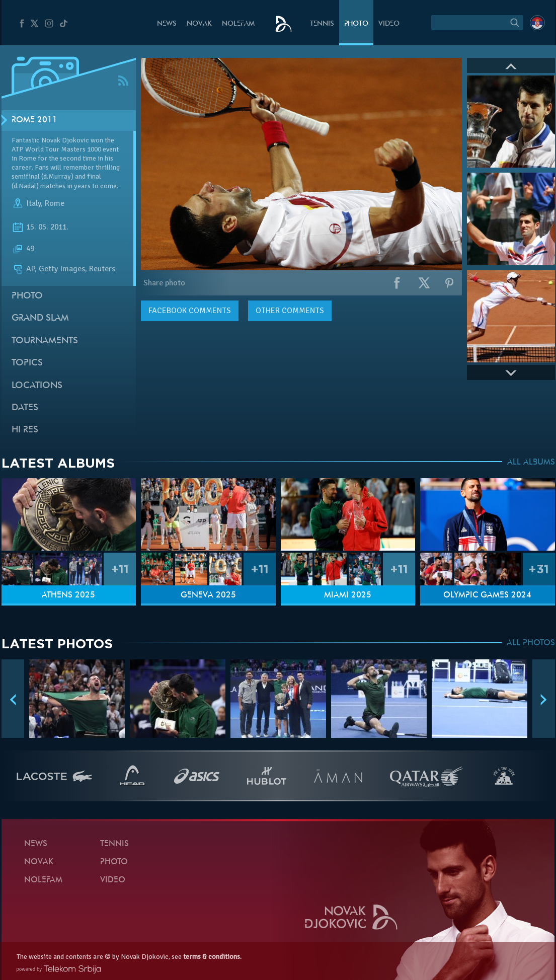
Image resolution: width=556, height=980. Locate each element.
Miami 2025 (348, 595)
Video (389, 24)
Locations (37, 386)
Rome (55, 203)
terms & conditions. (212, 957)
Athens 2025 (68, 595)
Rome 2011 (34, 120)
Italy (33, 203)
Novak (199, 24)
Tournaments (45, 341)
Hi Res (25, 430)
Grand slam (40, 318)
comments (190, 311)
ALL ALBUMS (531, 463)
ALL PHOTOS (531, 643)
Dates (25, 408)
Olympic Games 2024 (487, 595)
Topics (27, 363)
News (167, 24)
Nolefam (238, 24)
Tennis (322, 24)
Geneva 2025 (208, 595)
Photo (356, 24)
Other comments (290, 311)
